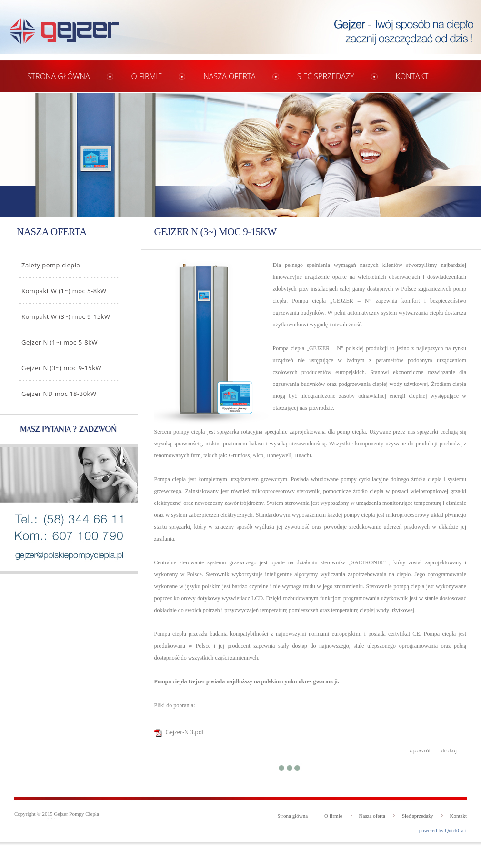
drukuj (449, 750)
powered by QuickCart (443, 830)
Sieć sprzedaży (326, 76)
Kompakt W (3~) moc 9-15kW (66, 316)
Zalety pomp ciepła (51, 265)
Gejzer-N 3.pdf (185, 732)
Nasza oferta (229, 76)
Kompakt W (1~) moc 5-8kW (64, 291)
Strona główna (59, 76)
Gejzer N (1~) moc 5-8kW (60, 342)
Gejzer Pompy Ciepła (76, 814)
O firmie (147, 76)
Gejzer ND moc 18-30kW (59, 394)
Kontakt (412, 76)
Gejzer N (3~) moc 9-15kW (61, 368)
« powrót (420, 750)
